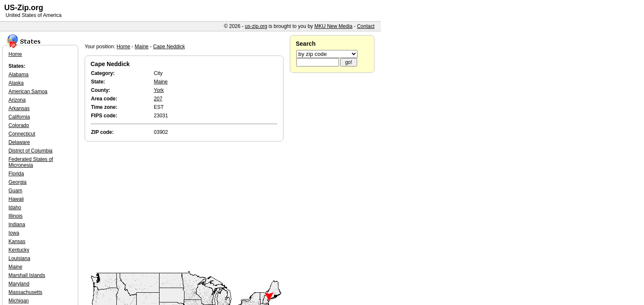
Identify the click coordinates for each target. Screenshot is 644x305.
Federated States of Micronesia (31, 162)
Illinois (15, 216)
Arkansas (19, 108)
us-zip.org (256, 26)
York (159, 90)
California (19, 117)
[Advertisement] (186, 207)
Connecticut (22, 134)
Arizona (17, 100)
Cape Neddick (169, 47)
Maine (142, 47)
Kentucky (19, 250)
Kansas (17, 241)
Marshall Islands (27, 275)
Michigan (19, 301)
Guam (15, 191)
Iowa (14, 233)
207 (158, 99)
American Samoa (28, 91)
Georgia (18, 182)
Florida (16, 174)
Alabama (18, 75)
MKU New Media (333, 26)
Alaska (16, 83)
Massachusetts (25, 292)
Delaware (19, 142)
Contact (366, 26)
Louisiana (19, 258)
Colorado (19, 125)
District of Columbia (30, 151)
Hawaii (16, 199)
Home (124, 47)
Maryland (19, 284)
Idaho (15, 208)
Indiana (17, 225)
